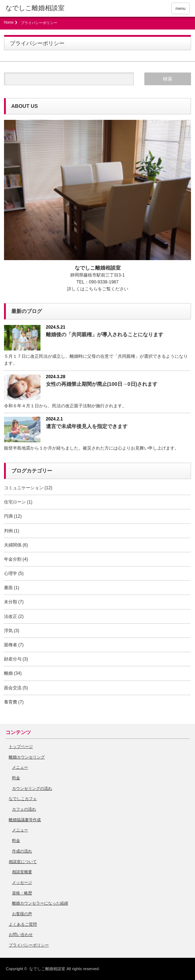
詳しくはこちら (82, 289)
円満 (8, 516)
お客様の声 (22, 914)
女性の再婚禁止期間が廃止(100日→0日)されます (102, 384)
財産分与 (13, 659)
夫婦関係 (13, 545)
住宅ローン (15, 502)
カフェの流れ (24, 809)
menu (180, 8)
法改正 (11, 616)
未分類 (11, 602)
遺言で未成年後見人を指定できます (87, 426)
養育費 (11, 702)
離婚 (8, 673)
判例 (8, 531)
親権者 (11, 645)
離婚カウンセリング (27, 757)
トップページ (21, 746)
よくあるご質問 (23, 924)
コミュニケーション (24, 488)
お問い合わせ (21, 934)
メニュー (20, 767)
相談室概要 (22, 872)
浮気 (8, 631)
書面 (8, 588)
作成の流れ (22, 851)
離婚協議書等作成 (25, 820)
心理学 (11, 573)
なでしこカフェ (23, 799)
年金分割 (13, 559)
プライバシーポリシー (29, 945)
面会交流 (13, 688)
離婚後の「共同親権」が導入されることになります (105, 334)
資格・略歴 (22, 893)
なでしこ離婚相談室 (47, 969)
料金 (16, 778)
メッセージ (22, 882)
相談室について (23, 862)
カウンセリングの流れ (32, 788)
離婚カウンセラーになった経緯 (40, 903)
